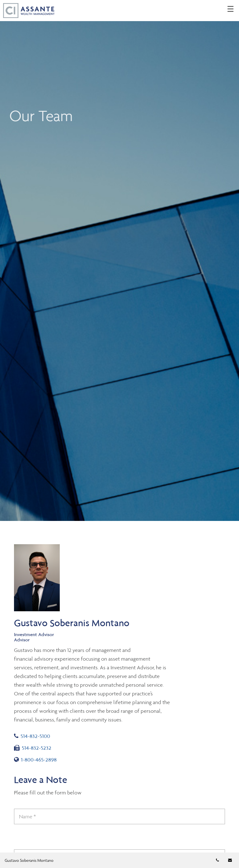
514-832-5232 (33, 748)
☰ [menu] (230, 9)
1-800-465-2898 (35, 760)
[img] (119, 260)
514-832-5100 (32, 736)
